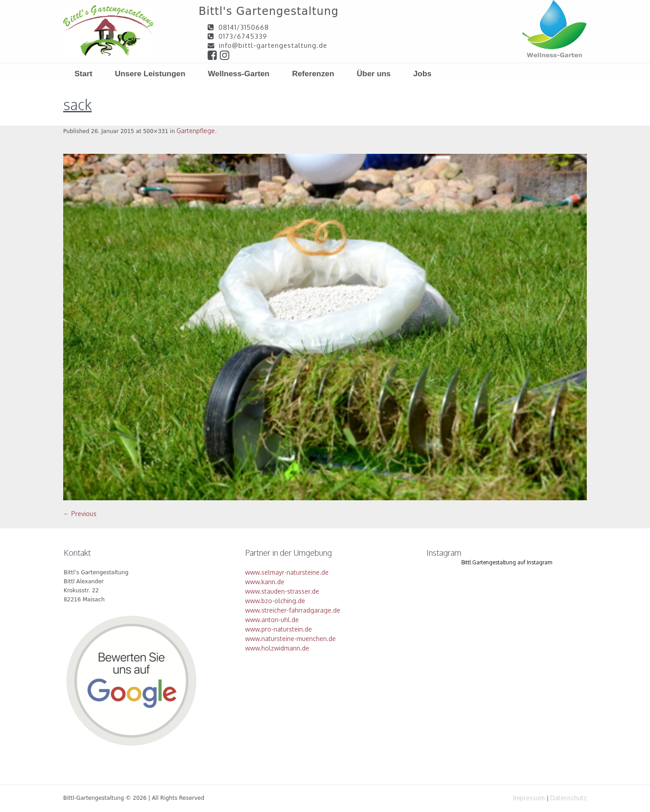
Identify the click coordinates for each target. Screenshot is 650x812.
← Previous (80, 514)
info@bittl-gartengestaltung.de (273, 45)
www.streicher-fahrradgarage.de (293, 610)
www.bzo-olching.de (275, 601)
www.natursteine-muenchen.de (290, 639)
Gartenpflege (196, 131)
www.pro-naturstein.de (279, 629)
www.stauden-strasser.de (282, 591)
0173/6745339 (243, 36)
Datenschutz (569, 798)
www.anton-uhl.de (272, 620)
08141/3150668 (244, 27)
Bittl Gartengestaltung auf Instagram (507, 562)
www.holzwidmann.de (277, 648)
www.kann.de (265, 582)
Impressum (529, 798)
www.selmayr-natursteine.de (287, 572)
